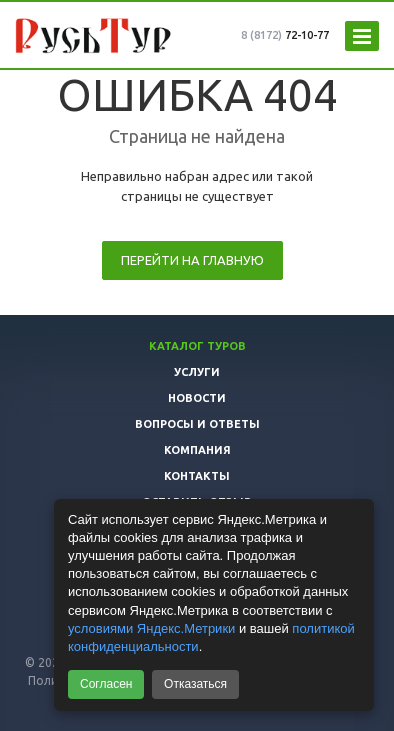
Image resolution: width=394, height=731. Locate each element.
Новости (197, 398)
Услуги (197, 372)
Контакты (197, 476)
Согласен (106, 684)
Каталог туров (197, 346)
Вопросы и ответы (197, 424)
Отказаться (195, 684)
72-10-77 (285, 35)
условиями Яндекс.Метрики (151, 628)
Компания (197, 450)
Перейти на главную (192, 260)
